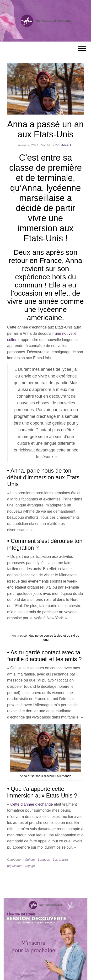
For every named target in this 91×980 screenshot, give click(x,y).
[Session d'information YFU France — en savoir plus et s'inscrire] (45, 940)
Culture (30, 860)
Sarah (65, 145)
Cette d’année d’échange (32, 804)
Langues (44, 860)
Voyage (30, 866)
